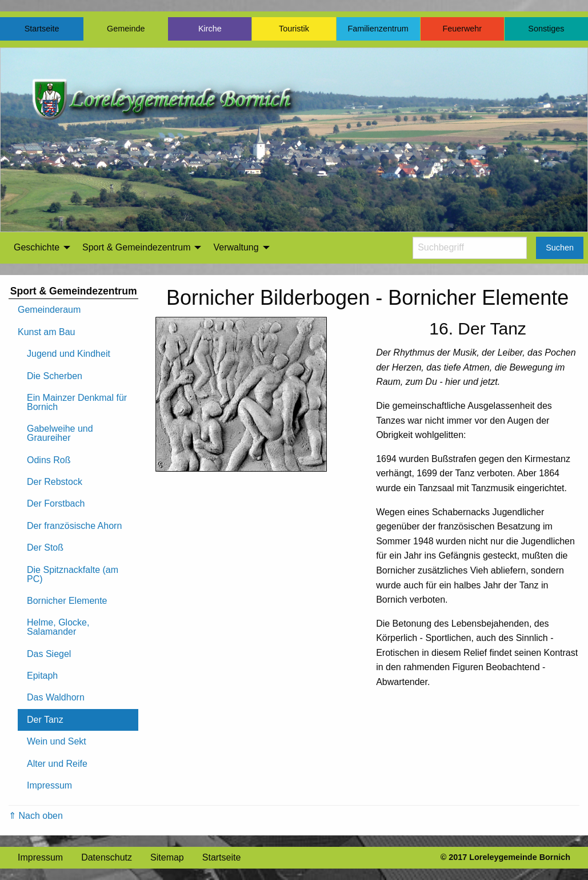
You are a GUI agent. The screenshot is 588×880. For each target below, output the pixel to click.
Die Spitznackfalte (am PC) (73, 574)
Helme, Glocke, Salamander (58, 627)
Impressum (49, 785)
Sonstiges (546, 29)
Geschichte (37, 247)
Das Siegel (49, 654)
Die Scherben (55, 376)
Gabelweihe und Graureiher (60, 433)
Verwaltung (236, 247)
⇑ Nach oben (36, 816)
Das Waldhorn (56, 697)
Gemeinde (126, 29)
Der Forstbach (56, 503)
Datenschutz (107, 857)
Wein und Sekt (57, 741)
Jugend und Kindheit (69, 354)
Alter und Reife (57, 764)
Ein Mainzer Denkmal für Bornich (77, 402)
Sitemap (167, 857)
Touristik (294, 29)
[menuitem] (39, 248)
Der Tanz (45, 720)
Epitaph (42, 676)
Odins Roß (49, 460)
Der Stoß (45, 547)
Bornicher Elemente (67, 601)
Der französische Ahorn (74, 526)
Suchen (560, 248)
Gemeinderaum (49, 310)
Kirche (210, 29)
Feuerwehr (462, 29)
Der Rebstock (55, 482)
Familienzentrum (378, 29)
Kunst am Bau (47, 332)
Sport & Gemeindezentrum (136, 247)
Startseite (42, 29)
